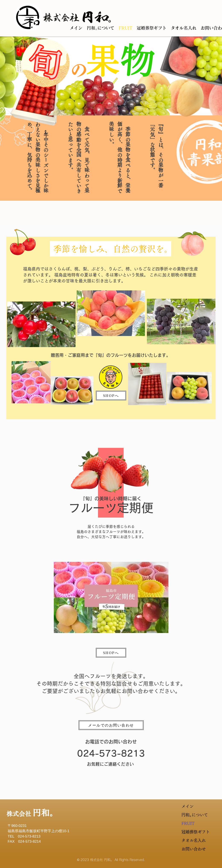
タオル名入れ (192, 840)
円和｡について (192, 815)
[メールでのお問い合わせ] (111, 725)
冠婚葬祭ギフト (192, 832)
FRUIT (188, 823)
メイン (188, 806)
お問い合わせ (192, 849)
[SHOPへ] (111, 396)
